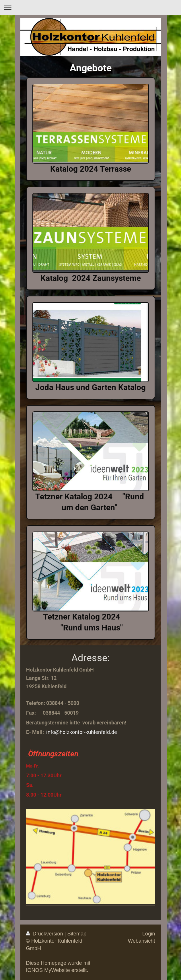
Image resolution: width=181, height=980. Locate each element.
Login (149, 934)
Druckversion (45, 934)
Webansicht (142, 941)
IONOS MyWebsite (48, 970)
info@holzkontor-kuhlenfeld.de (82, 732)
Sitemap (77, 934)
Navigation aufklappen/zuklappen (90, 8)
